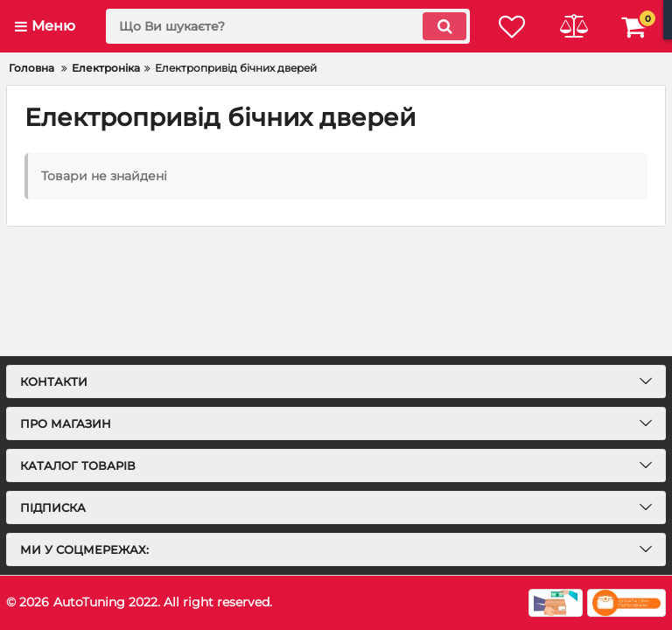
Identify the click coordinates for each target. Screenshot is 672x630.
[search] (288, 26)
